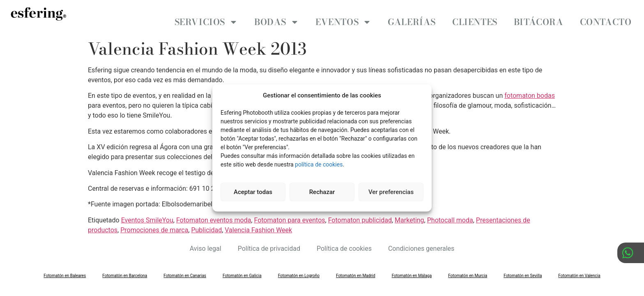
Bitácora (539, 22)
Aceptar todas (253, 192)
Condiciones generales (421, 242)
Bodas (277, 22)
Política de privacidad (269, 242)
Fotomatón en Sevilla (523, 269)
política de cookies (319, 164)
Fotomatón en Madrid (356, 269)
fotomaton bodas (530, 89)
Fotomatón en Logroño (299, 269)
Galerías (412, 22)
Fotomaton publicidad (360, 213)
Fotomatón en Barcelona (125, 269)
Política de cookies (344, 242)
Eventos (343, 22)
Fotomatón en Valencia (579, 269)
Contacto (606, 22)
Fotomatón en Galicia (242, 269)
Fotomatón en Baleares (65, 269)
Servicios (206, 22)
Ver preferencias (391, 192)
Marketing (409, 213)
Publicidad (206, 223)
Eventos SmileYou (147, 213)
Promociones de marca (154, 223)
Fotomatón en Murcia (468, 269)
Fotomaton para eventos (289, 213)
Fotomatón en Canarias (185, 269)
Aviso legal (206, 242)
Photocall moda (450, 213)
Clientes (475, 22)
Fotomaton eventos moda (214, 213)
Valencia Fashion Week (258, 223)
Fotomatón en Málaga (412, 269)
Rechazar (322, 192)
